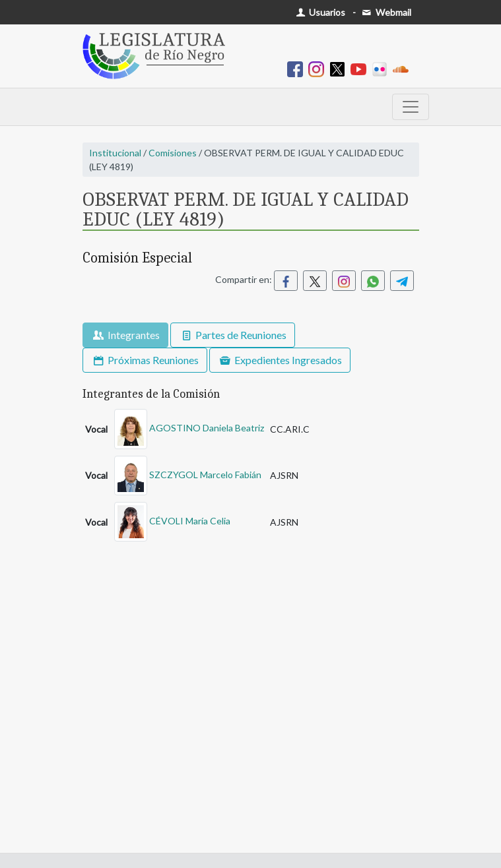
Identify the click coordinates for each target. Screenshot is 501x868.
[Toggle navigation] (411, 107)
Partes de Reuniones (233, 335)
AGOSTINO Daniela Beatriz (207, 428)
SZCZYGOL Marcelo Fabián (205, 474)
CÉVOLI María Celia (190, 521)
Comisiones (173, 153)
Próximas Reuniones (145, 360)
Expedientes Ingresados (280, 360)
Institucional (115, 153)
